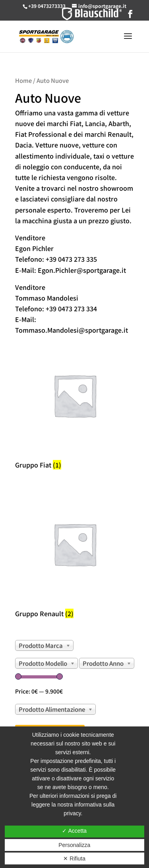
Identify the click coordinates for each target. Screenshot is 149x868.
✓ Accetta (74, 831)
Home (23, 80)
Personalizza (74, 845)
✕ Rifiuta (74, 858)
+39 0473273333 (47, 6)
